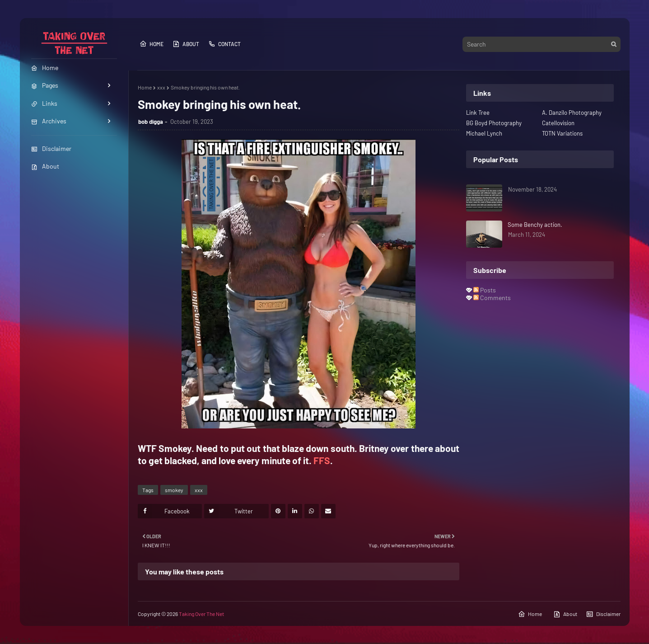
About (45, 166)
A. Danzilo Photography (572, 113)
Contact (224, 44)
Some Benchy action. (535, 225)
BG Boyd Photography (494, 123)
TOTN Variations (562, 133)
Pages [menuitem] (45, 85)
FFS (322, 460)
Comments (492, 298)
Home (152, 44)
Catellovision (558, 123)
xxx (161, 87)
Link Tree (478, 113)
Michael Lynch (484, 133)
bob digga (151, 122)
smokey (174, 490)
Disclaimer (51, 148)
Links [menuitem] (44, 103)
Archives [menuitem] (49, 121)
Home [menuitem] (45, 68)
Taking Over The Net (201, 614)
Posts (485, 290)
